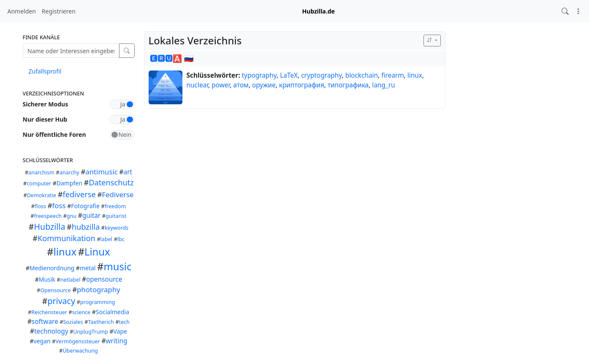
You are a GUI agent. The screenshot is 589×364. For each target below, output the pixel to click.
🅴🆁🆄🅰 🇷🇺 (172, 58)
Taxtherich (101, 322)
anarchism (41, 172)
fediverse (79, 194)
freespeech (48, 216)
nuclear (198, 85)
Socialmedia (113, 312)
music (117, 266)
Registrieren (59, 11)
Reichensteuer (49, 312)
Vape (120, 331)
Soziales (73, 322)
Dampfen (69, 183)
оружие (264, 85)
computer (39, 183)
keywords (117, 228)
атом (241, 85)
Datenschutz (111, 182)
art (128, 172)
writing (117, 341)
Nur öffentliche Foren (54, 134)
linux (65, 252)
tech (124, 322)
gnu (72, 216)
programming (98, 302)
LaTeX (289, 75)
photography (99, 289)
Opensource (56, 290)
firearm (392, 75)
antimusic (102, 172)
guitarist (116, 216)
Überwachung (80, 351)
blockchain (362, 75)
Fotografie (85, 206)
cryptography (321, 75)
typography (259, 75)
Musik (47, 279)
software (45, 322)
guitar (92, 216)
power (221, 85)
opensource (104, 279)
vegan (42, 341)
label (106, 239)
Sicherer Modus (46, 104)
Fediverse (118, 194)
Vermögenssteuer (77, 341)
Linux (97, 252)
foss (59, 205)
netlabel (71, 280)
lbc (121, 239)
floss (40, 206)
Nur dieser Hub (45, 119)
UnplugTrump (90, 332)
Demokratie (42, 195)
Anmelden (22, 11)
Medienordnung (52, 268)
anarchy (69, 172)
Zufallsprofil (45, 71)
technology (51, 331)
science (81, 312)
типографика (348, 85)
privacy (61, 301)
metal (88, 268)
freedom (115, 206)
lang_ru (383, 85)
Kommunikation (66, 238)
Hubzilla (50, 227)
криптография (302, 85)
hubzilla (86, 227)
